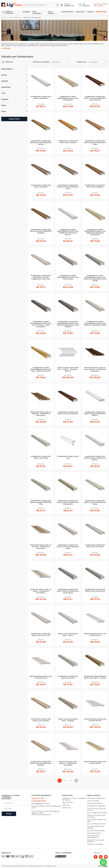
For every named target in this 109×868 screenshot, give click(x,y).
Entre (66, 4)
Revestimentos (68, 12)
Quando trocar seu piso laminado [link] (96, 841)
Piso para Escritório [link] (94, 833)
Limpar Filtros (14, 119)
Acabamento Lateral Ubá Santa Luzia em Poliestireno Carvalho (41, 763)
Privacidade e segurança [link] (96, 806)
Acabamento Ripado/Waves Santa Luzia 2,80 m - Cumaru (95, 677)
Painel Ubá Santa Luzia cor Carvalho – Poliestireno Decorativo (41, 547)
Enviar (9, 814)
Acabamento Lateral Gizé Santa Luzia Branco (41, 97)
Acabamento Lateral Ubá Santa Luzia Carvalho (41, 720)
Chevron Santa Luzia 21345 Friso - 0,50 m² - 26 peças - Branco (68, 369)
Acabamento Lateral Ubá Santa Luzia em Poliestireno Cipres (95, 502)
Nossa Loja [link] (66, 808)
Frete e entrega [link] (93, 801)
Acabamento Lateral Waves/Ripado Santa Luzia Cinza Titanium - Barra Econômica (41, 324)
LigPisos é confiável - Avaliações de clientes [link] (74, 799)
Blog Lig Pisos (68, 803)
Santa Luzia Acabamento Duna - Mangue (68, 720)
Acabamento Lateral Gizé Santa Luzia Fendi (41, 457)
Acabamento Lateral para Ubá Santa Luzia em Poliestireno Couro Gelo (41, 277)
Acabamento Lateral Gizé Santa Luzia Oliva (68, 677)
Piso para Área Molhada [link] (96, 831)
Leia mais (7, 48)
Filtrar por (8, 62)
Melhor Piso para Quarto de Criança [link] (96, 816)
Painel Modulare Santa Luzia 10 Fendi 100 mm (41, 677)
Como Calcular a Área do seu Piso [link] (96, 809)
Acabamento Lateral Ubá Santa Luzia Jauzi (41, 186)
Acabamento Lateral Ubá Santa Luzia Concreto (95, 546)
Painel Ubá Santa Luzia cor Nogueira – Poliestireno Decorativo (41, 414)
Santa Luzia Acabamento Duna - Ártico (68, 635)
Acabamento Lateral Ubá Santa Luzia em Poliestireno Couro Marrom (95, 98)
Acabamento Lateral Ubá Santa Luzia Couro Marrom (68, 413)
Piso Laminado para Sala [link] (96, 824)
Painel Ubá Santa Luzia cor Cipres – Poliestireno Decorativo (41, 591)
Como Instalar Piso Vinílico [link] (97, 813)
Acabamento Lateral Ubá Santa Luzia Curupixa (68, 142)
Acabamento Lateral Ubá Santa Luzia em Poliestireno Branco (95, 414)
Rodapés (27, 12)
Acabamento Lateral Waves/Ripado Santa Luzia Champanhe (68, 98)
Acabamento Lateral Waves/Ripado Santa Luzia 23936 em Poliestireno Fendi (95, 323)
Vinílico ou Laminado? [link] (95, 844)
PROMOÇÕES (101, 12)
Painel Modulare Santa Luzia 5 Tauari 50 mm (95, 763)
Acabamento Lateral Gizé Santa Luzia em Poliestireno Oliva (41, 502)
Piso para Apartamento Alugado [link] (96, 827)
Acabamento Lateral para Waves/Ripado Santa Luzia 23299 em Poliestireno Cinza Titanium (68, 324)
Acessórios (80, 12)
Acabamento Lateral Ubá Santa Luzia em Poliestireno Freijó (95, 143)
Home (4, 18)
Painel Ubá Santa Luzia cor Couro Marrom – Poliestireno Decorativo (95, 369)
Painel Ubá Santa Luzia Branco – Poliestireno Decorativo (68, 763)
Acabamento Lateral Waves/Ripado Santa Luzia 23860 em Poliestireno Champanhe (95, 232)
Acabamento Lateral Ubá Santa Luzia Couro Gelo (41, 635)
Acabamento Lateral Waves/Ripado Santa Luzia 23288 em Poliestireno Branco (68, 232)
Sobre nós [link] (66, 805)
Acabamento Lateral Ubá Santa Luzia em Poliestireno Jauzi (68, 187)
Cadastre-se (69, 6)
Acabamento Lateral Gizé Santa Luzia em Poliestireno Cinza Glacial (68, 591)
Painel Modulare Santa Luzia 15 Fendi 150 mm (95, 720)
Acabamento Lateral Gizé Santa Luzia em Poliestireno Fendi (68, 547)
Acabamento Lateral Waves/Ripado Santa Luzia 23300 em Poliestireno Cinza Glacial (95, 278)
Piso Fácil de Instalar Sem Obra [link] (97, 820)
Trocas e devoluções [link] (95, 803)
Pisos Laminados (37, 13)
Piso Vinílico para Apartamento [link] (93, 837)
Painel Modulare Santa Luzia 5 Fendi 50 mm (95, 635)
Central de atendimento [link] (96, 798)
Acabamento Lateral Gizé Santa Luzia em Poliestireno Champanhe (68, 502)
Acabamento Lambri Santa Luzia (68, 457)
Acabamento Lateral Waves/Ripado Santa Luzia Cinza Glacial (68, 277)
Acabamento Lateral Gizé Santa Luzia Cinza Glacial (95, 590)
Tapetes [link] (90, 12)
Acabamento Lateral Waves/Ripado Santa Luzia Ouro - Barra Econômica (41, 369)
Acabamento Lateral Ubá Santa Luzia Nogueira (95, 186)
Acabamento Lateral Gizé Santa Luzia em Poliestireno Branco (95, 458)
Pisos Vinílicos (51, 13)
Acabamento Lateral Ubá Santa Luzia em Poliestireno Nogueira (41, 231)
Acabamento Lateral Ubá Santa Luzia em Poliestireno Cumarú (41, 143)
